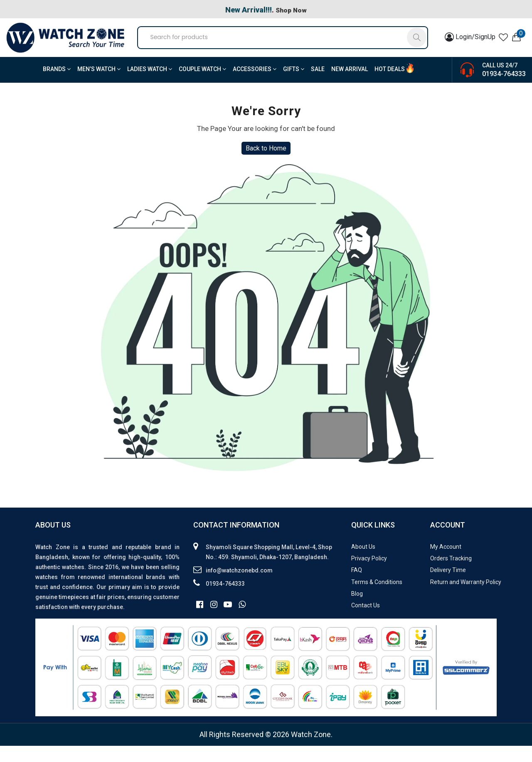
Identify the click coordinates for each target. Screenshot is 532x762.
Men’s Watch (99, 86)
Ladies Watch (150, 86)
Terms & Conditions (377, 598)
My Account (446, 563)
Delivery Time (448, 587)
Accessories (255, 86)
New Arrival (350, 86)
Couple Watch (202, 86)
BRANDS (57, 86)
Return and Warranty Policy (466, 598)
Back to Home (266, 165)
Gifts (294, 86)
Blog (357, 610)
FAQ (357, 587)
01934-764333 (504, 90)
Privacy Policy (369, 575)
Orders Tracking (451, 575)
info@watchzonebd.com (239, 587)
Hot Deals (390, 86)
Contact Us (366, 622)
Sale (318, 86)
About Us (363, 563)
